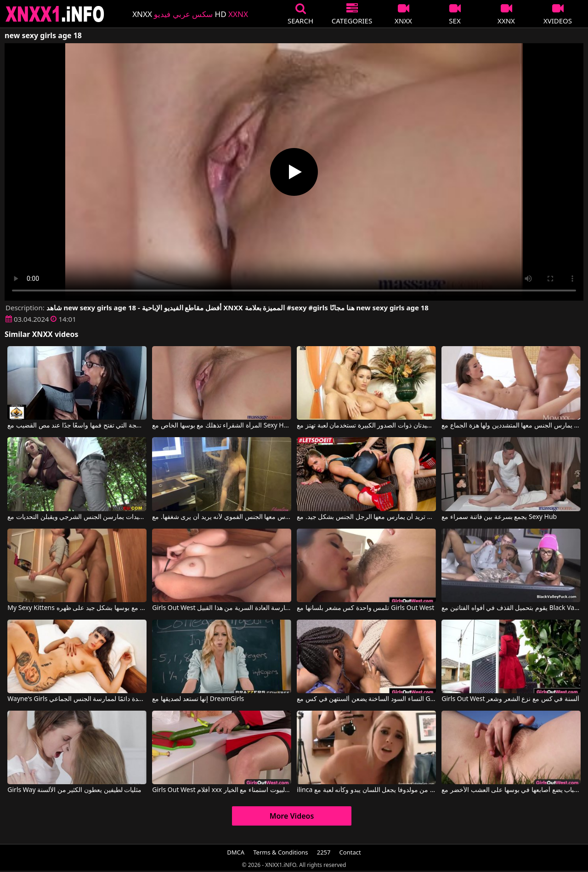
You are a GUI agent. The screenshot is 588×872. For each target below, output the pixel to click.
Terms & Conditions (280, 852)
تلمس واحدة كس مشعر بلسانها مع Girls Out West (365, 608)
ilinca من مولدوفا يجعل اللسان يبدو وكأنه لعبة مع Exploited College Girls (366, 790)
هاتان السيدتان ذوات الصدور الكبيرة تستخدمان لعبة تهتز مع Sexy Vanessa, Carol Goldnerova (366, 426)
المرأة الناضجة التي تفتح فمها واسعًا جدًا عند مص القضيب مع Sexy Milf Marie (77, 426)
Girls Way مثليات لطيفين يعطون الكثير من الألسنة (74, 790)
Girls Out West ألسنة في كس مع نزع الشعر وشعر (510, 699)
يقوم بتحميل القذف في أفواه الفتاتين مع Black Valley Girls (511, 608)
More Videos (292, 816)
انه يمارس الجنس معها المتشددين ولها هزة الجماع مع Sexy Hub (511, 426)
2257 (324, 852)
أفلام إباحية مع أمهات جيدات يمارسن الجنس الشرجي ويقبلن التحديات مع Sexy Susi (77, 517)
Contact (350, 852)
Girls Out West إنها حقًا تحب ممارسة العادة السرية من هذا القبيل (221, 608)
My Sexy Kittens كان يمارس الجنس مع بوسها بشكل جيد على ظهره (77, 608)
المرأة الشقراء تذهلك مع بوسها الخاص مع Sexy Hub (221, 426)
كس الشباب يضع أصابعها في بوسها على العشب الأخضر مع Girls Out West (511, 790)
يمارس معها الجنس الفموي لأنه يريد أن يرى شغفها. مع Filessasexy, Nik (221, 517)
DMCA (236, 852)
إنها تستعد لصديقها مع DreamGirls (198, 699)
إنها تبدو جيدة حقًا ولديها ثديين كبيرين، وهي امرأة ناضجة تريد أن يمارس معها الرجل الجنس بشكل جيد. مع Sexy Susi (366, 517)
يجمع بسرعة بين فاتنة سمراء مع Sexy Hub (499, 517)
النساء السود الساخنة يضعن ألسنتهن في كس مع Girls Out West (366, 699)
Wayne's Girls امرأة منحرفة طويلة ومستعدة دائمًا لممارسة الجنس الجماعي (77, 699)
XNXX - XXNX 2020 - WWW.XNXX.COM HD (55, 14)
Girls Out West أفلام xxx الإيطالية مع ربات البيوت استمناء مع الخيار (221, 790)
